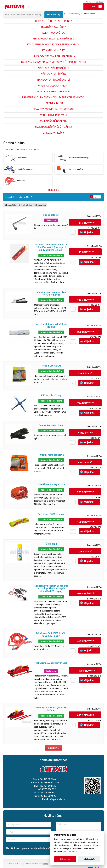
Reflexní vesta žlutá (51, 366)
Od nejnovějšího (11, 205)
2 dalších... (53, 748)
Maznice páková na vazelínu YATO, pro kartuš (51, 293)
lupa (87, 7)
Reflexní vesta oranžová (51, 455)
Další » (99, 197)
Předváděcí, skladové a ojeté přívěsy (23, 14)
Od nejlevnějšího (25, 205)
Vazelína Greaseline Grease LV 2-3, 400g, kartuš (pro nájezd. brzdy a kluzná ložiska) (51, 247)
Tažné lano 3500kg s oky (51, 514)
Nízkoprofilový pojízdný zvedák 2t (51, 664)
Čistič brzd (51, 544)
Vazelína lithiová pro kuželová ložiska (51, 326)
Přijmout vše (65, 859)
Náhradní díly (54, 14)
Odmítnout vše (89, 859)
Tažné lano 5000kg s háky (51, 484)
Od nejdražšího (40, 205)
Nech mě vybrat (70, 852)
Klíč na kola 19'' (51, 215)
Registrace (99, 2)
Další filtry (54, 190)
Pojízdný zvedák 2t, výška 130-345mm (51, 709)
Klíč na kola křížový (51, 395)
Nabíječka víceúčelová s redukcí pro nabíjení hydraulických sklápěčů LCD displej (51, 589)
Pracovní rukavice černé (51, 425)
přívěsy (45, 863)
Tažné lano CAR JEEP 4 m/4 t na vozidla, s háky (51, 635)
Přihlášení (89, 2)
